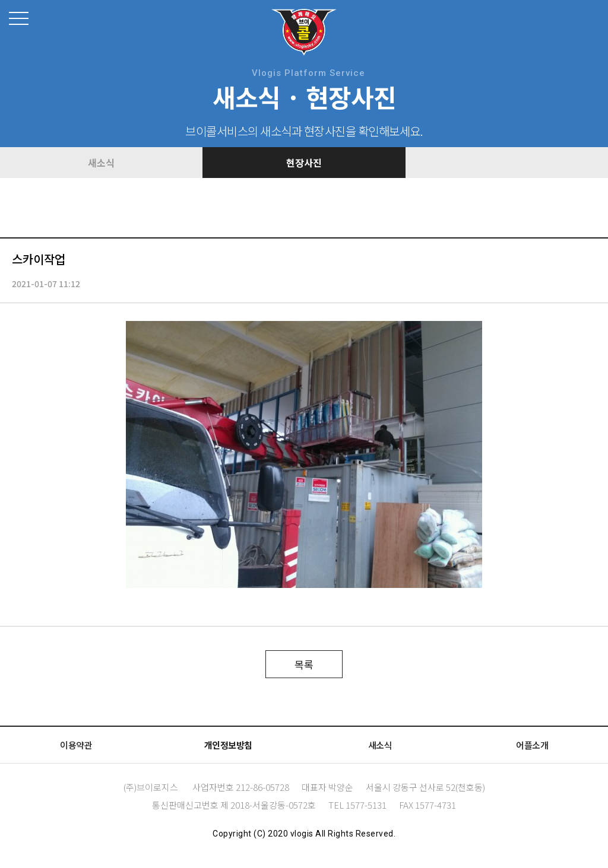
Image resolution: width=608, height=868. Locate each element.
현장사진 (304, 163)
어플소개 (532, 745)
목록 (304, 664)
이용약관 (76, 745)
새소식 (101, 163)
